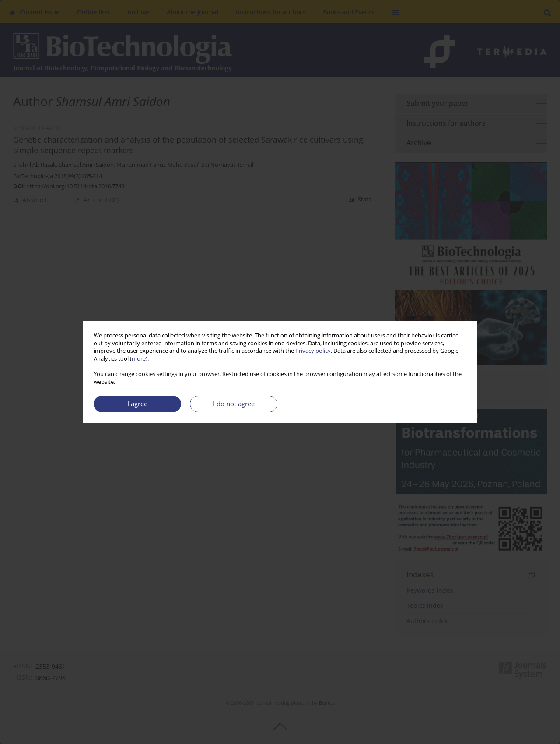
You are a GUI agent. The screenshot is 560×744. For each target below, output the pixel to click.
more (139, 359)
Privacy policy (313, 351)
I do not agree (234, 404)
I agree (137, 404)
